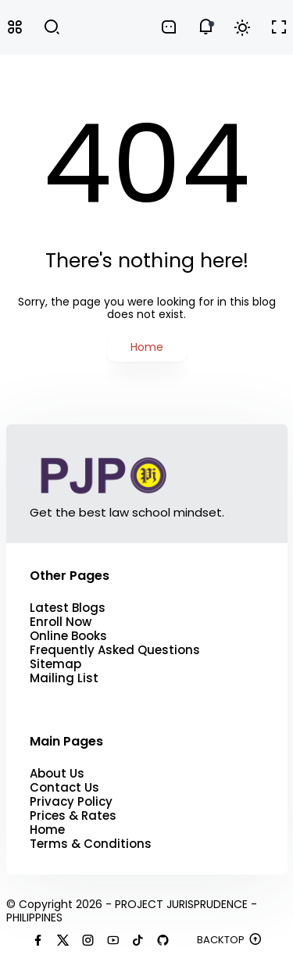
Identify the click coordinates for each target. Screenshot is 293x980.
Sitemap (55, 664)
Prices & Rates (73, 816)
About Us (57, 774)
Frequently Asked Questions (115, 650)
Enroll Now (61, 622)
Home (147, 347)
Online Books (68, 636)
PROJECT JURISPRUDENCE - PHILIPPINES (132, 911)
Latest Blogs (68, 608)
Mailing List (64, 678)
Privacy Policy (71, 802)
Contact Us (64, 788)
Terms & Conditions (91, 844)
